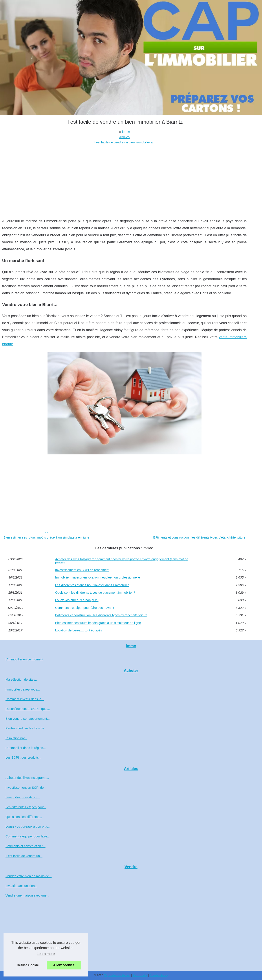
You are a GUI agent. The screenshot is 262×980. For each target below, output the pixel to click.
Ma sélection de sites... (22, 680)
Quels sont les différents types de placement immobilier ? (95, 593)
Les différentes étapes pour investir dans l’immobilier (92, 585)
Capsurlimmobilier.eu (117, 975)
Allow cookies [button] (64, 965)
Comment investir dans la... (25, 699)
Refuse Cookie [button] (28, 965)
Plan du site (140, 975)
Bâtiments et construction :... (26, 846)
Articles (124, 137)
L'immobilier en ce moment (24, 659)
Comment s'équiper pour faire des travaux (85, 608)
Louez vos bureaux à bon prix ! (77, 600)
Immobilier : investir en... (23, 797)
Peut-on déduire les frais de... (26, 728)
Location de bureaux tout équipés (79, 630)
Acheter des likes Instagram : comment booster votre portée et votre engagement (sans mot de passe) (122, 561)
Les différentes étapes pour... (26, 807)
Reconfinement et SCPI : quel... (28, 709)
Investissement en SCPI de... (26, 788)
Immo (126, 132)
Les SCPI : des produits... (23, 758)
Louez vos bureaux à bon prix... (28, 826)
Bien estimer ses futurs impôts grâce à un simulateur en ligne (46, 537)
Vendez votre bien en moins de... (29, 876)
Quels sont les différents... (24, 817)
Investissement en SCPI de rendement (82, 570)
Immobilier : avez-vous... (23, 689)
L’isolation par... (16, 738)
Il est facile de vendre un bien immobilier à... (124, 142)
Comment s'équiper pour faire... (28, 836)
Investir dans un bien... (21, 886)
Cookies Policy (159, 975)
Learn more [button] (46, 954)
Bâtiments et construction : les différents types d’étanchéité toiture (199, 537)
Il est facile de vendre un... (24, 856)
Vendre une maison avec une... (27, 895)
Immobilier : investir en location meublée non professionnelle (98, 577)
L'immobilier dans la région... (26, 748)
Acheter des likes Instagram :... (27, 778)
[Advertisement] (124, 178)
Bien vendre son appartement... (28, 719)
